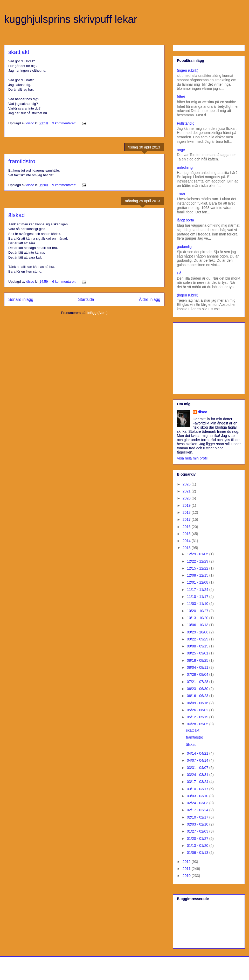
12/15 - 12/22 (198, 568)
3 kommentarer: (64, 123)
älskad (17, 215)
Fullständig (186, 123)
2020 (187, 498)
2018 (187, 512)
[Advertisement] (209, 357)
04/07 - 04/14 (198, 760)
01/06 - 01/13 (198, 853)
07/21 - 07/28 (198, 682)
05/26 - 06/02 (198, 710)
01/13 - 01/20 (198, 846)
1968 (181, 194)
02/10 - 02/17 (198, 817)
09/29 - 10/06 (198, 632)
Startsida (86, 299)
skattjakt (19, 52)
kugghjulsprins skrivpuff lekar (71, 19)
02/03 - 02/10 (198, 824)
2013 (187, 548)
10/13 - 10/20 (198, 618)
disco (203, 412)
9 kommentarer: (64, 185)
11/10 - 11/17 (198, 597)
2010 (187, 876)
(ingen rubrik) (188, 70)
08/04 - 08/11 (198, 667)
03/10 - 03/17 (198, 789)
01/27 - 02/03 (198, 831)
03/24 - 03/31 (198, 775)
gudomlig (184, 247)
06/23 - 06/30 (198, 689)
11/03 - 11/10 (198, 604)
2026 (187, 484)
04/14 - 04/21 (198, 753)
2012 (187, 862)
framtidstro (22, 161)
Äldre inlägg (150, 299)
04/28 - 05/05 (198, 724)
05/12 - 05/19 (198, 717)
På (179, 273)
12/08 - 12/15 (198, 575)
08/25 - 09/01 (198, 653)
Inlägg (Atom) (98, 313)
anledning (185, 167)
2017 (187, 519)
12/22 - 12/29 (198, 561)
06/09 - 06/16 (198, 703)
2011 (187, 869)
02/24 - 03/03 (198, 803)
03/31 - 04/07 (198, 768)
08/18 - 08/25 (198, 660)
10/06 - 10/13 (198, 625)
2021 (187, 491)
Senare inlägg (21, 299)
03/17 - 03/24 (198, 782)
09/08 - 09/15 (198, 646)
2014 (187, 541)
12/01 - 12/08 (198, 582)
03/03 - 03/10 (198, 796)
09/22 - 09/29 (198, 639)
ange (181, 150)
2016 (187, 527)
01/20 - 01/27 (198, 839)
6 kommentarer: (64, 282)
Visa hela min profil (192, 458)
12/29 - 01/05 (198, 554)
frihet (181, 97)
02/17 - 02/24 (198, 810)
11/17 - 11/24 (198, 590)
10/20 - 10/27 (198, 611)
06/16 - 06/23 (198, 696)
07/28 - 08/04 (198, 674)
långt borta (185, 220)
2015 (187, 534)
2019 (187, 505)
